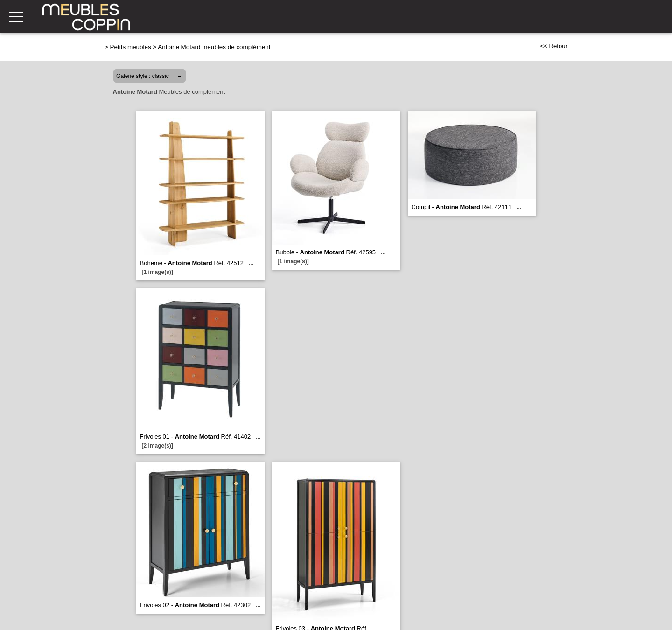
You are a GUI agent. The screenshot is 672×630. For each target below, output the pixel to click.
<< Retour (554, 46)
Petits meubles (131, 47)
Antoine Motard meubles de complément (214, 47)
